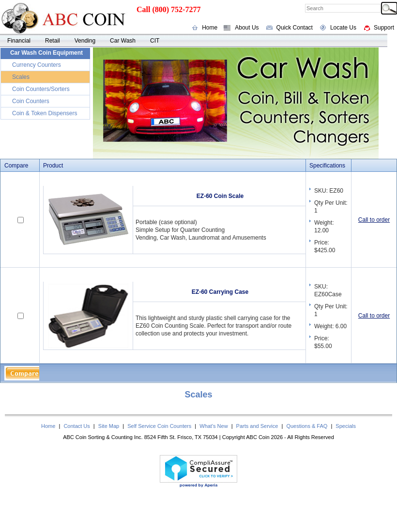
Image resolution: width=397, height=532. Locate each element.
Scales (21, 77)
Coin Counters (31, 101)
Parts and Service (257, 426)
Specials (346, 426)
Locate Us (343, 28)
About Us (247, 28)
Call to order (374, 220)
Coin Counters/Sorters (41, 89)
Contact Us (76, 426)
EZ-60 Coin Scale (220, 196)
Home (210, 28)
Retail (53, 41)
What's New (214, 426)
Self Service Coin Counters (159, 426)
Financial (19, 41)
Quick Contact (295, 28)
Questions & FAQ (307, 426)
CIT (155, 41)
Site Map (109, 426)
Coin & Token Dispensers (45, 113)
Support (384, 28)
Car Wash (123, 41)
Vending (85, 41)
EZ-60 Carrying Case (220, 292)
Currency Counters (37, 65)
